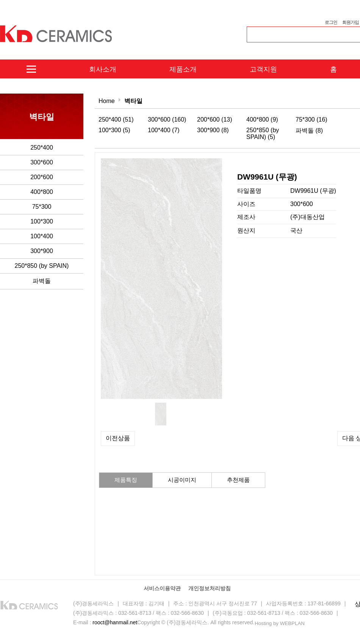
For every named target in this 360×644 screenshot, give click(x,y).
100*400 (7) (164, 130)
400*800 (42, 192)
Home (107, 101)
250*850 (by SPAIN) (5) (263, 134)
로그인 (331, 22)
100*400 (42, 236)
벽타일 (133, 101)
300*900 (42, 251)
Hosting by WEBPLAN (280, 623)
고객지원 (263, 69)
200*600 (42, 177)
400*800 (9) (262, 120)
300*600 (42, 162)
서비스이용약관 (162, 588)
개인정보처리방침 (210, 588)
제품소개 (183, 69)
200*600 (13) (215, 120)
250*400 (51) (116, 120)
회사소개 (103, 69)
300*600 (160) (167, 120)
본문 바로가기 (0, 0)
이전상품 (118, 438)
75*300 (42, 207)
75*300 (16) (311, 120)
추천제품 (238, 480)
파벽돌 (42, 281)
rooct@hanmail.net (115, 622)
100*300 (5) (114, 130)
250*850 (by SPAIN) (42, 266)
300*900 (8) (213, 130)
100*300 (42, 221)
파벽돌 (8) (309, 131)
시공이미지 (182, 480)
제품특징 (126, 480)
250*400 (42, 148)
